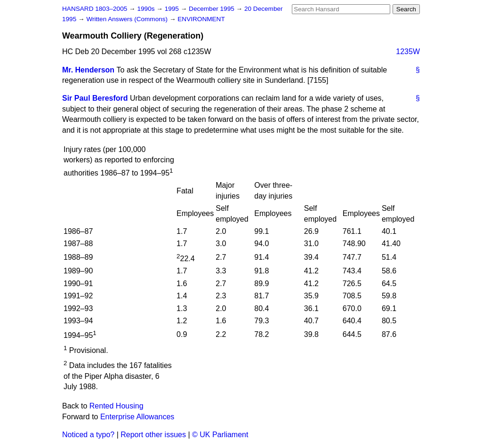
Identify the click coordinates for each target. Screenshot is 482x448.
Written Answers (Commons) (128, 19)
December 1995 (213, 9)
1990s (147, 9)
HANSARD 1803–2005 (95, 9)
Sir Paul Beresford (95, 98)
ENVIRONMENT (201, 19)
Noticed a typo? (88, 435)
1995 (173, 9)
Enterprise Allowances (137, 417)
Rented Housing (116, 406)
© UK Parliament (220, 435)
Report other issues (153, 435)
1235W (408, 52)
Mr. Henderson (88, 70)
